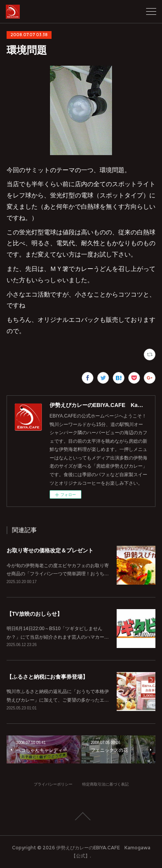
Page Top (81, 816)
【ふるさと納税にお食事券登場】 (47, 677)
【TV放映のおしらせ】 (34, 614)
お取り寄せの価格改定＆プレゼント (50, 550)
